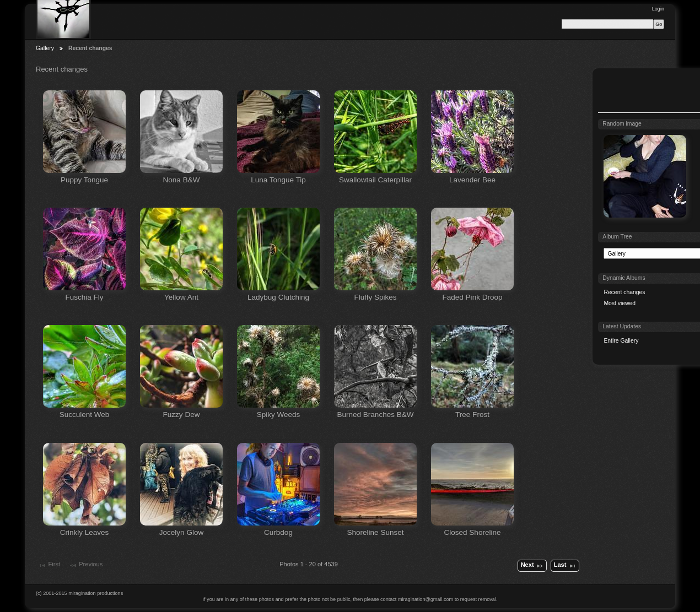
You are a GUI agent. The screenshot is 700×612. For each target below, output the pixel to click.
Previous (86, 565)
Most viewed (620, 303)
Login (658, 9)
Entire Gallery (621, 341)
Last (565, 566)
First (49, 565)
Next (532, 566)
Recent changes (624, 292)
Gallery (45, 48)
